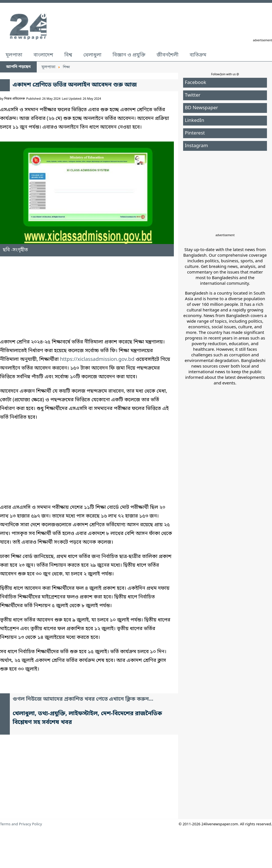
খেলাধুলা (92, 55)
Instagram (196, 146)
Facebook (195, 83)
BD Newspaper (201, 108)
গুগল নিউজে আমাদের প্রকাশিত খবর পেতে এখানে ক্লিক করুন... (83, 699)
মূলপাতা (14, 55)
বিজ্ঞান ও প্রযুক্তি (129, 55)
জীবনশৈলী (167, 55)
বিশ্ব (68, 55)
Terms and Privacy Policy (21, 824)
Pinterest (195, 133)
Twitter (193, 95)
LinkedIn (194, 121)
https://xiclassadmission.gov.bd (97, 359)
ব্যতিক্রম (198, 55)
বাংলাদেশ (43, 55)
